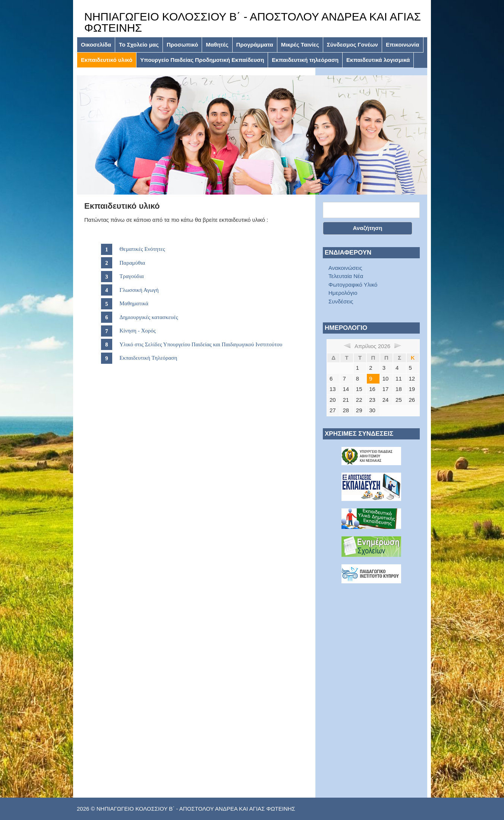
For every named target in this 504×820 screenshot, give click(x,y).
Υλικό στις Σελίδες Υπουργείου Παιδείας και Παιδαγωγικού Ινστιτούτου (201, 344)
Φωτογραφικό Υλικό (353, 285)
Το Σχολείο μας (139, 45)
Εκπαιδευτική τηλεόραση (305, 60)
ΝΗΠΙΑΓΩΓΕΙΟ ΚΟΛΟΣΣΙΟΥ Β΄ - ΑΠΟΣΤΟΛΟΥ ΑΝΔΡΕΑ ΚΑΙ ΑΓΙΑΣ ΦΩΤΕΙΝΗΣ (253, 22)
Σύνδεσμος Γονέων (352, 45)
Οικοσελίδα (96, 45)
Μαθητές (217, 45)
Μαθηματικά (134, 303)
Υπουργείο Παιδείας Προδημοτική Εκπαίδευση (202, 60)
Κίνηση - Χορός (138, 331)
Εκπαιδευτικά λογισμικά (378, 60)
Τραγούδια (132, 276)
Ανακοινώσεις (345, 268)
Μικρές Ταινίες (300, 45)
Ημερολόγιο (343, 293)
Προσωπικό (182, 45)
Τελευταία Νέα (346, 276)
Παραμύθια (133, 263)
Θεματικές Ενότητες (142, 249)
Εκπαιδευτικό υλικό (107, 60)
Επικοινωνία (403, 45)
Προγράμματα (255, 45)
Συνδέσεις (341, 301)
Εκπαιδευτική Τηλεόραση (149, 358)
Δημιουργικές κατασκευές (149, 317)
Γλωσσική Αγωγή (139, 290)
